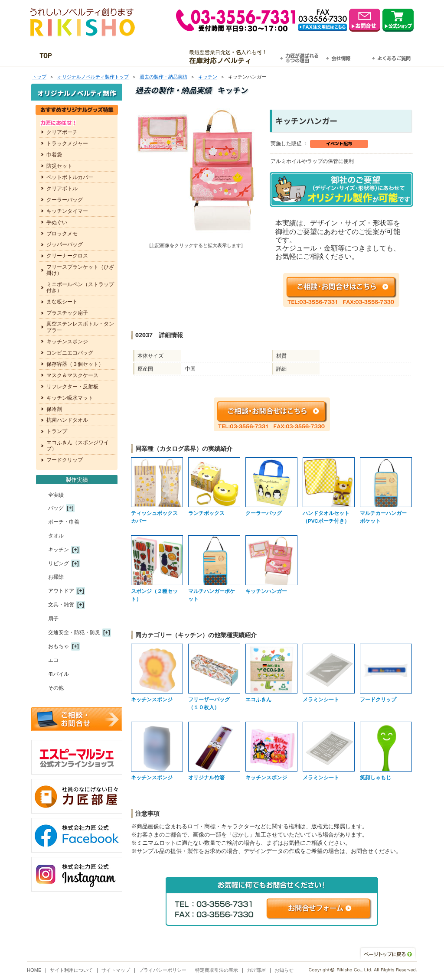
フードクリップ (65, 460)
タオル (56, 536)
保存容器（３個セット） (75, 364)
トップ (39, 77)
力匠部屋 (256, 970)
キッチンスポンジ (67, 342)
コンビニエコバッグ (70, 353)
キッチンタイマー (67, 211)
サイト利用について (71, 970)
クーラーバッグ (65, 200)
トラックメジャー (67, 143)
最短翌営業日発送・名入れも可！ (233, 57)
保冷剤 (54, 409)
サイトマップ (116, 970)
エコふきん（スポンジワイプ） (78, 446)
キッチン (208, 77)
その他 (56, 688)
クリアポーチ (62, 132)
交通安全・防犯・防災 (74, 632)
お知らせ (284, 970)
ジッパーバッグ (65, 244)
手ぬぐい (57, 222)
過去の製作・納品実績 (163, 77)
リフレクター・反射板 (72, 387)
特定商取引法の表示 (217, 970)
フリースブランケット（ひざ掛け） (80, 270)
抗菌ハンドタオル (67, 420)
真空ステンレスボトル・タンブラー (80, 327)
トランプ (57, 431)
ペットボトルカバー (70, 177)
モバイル (59, 674)
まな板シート (62, 302)
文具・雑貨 (61, 605)
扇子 (53, 619)
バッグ (56, 508)
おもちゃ (59, 646)
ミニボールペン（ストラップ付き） (80, 287)
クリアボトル (62, 189)
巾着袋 (54, 155)
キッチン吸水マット (70, 398)
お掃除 (56, 577)
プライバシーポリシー (163, 970)
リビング (59, 563)
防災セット (59, 166)
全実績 (56, 495)
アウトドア (61, 591)
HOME (34, 970)
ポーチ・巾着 (64, 522)
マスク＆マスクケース (72, 375)
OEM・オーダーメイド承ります (127, 57)
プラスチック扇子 (67, 313)
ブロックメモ (62, 234)
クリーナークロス (67, 256)
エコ (53, 660)
